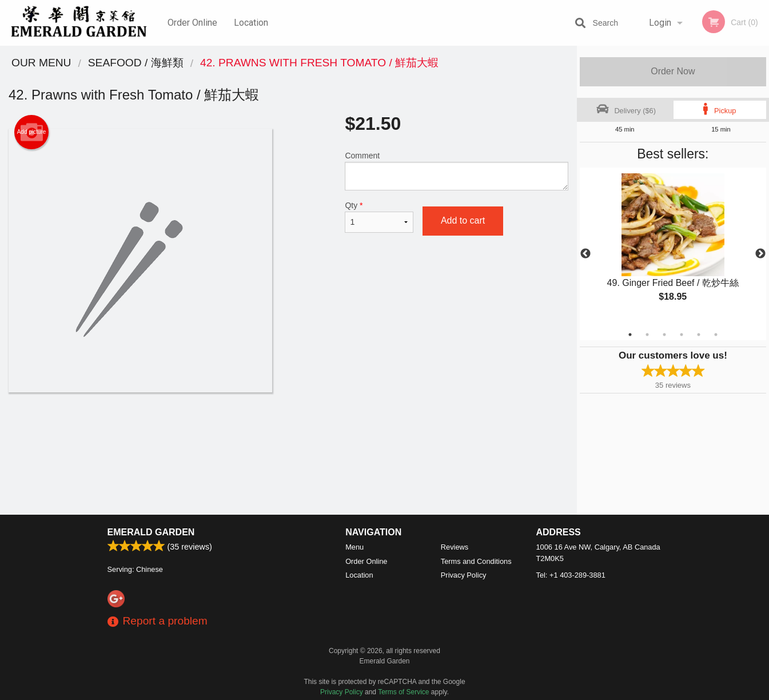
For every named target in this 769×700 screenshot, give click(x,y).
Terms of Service (403, 692)
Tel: (571, 575)
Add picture (32, 132)
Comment (456, 171)
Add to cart (463, 220)
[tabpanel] (673, 247)
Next (760, 254)
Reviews (455, 547)
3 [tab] (664, 335)
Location (251, 23)
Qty (379, 217)
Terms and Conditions (476, 561)
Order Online (192, 23)
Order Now (673, 71)
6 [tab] (716, 335)
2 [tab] (647, 335)
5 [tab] (699, 335)
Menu (354, 547)
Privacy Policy (464, 575)
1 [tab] (630, 335)
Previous (585, 254)
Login (660, 23)
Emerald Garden (151, 532)
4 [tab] (682, 335)
